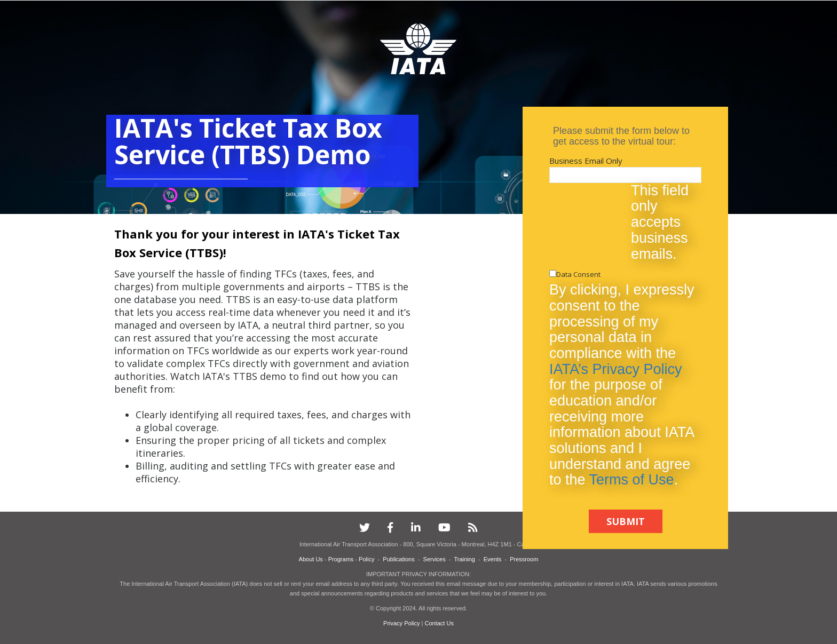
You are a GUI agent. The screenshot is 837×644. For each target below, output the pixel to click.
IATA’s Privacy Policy (616, 369)
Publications (398, 559)
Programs (341, 559)
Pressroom (524, 559)
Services (435, 559)
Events (493, 559)
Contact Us (439, 623)
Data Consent (578, 274)
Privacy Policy (402, 623)
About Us (311, 559)
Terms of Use (632, 480)
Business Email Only (586, 160)
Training (464, 559)
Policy (366, 559)
